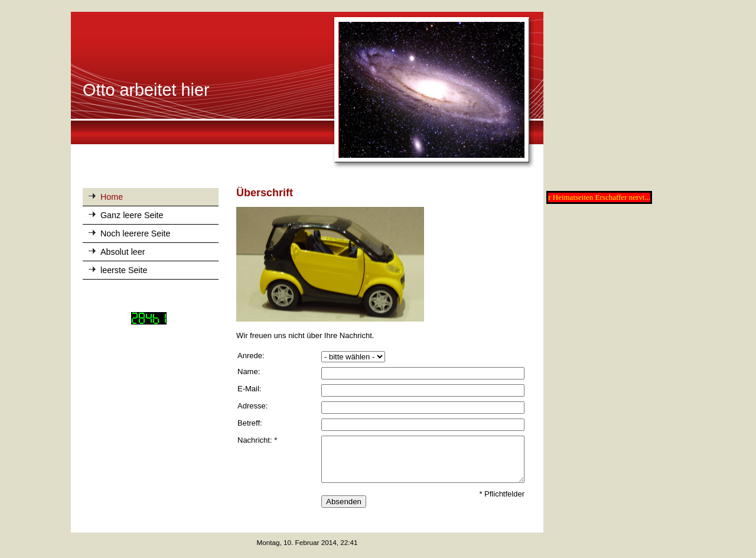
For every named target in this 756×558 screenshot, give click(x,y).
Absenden (344, 502)
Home (112, 197)
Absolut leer (123, 252)
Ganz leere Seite (132, 215)
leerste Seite (124, 270)
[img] (307, 91)
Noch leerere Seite (135, 233)
